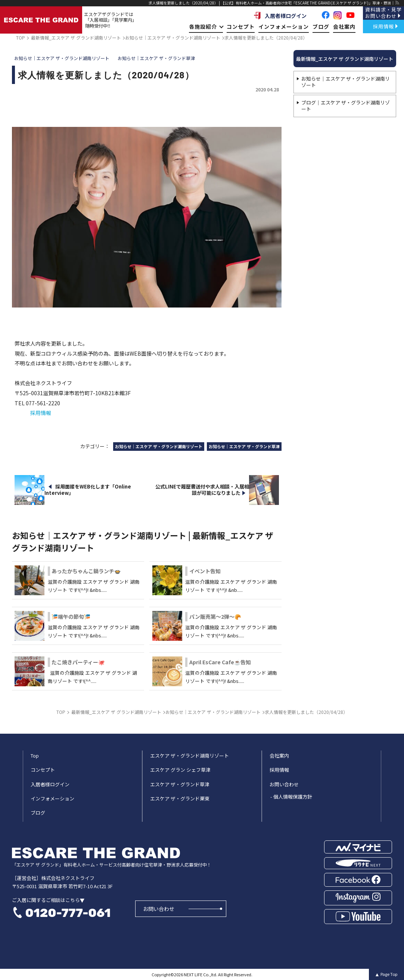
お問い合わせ (159, 909)
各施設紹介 (206, 26)
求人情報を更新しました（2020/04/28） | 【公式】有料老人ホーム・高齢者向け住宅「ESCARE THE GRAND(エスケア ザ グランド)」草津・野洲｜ (272, 3)
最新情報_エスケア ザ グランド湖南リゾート (345, 59)
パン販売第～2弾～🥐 (215, 617)
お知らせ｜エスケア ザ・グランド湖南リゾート (346, 82)
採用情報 (41, 413)
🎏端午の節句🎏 (71, 617)
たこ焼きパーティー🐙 (78, 662)
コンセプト (241, 26)
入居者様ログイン (280, 16)
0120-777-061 (68, 913)
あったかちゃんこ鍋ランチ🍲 (86, 571)
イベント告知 (205, 571)
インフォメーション (284, 26)
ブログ (321, 26)
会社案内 (344, 26)
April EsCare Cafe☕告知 (220, 662)
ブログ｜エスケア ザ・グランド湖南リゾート (346, 106)
